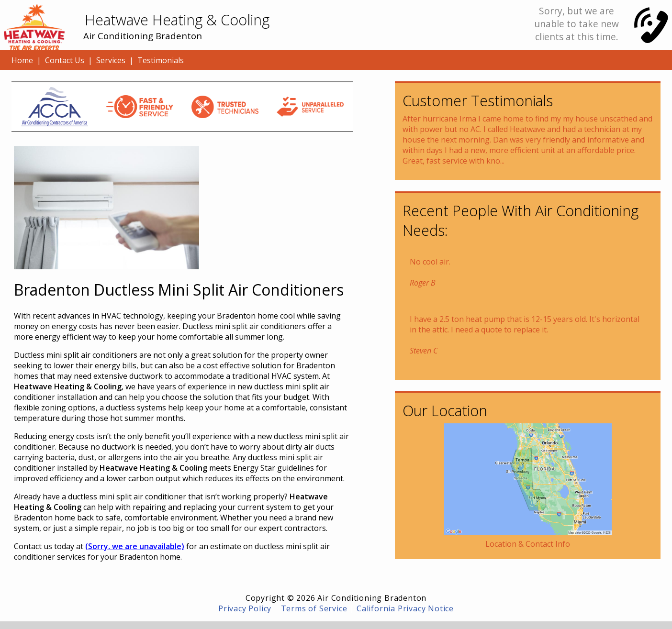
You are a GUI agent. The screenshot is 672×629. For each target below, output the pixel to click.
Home (22, 60)
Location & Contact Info (528, 544)
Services (111, 60)
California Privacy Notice (405, 608)
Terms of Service (314, 608)
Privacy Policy (245, 608)
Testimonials (161, 60)
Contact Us (65, 60)
